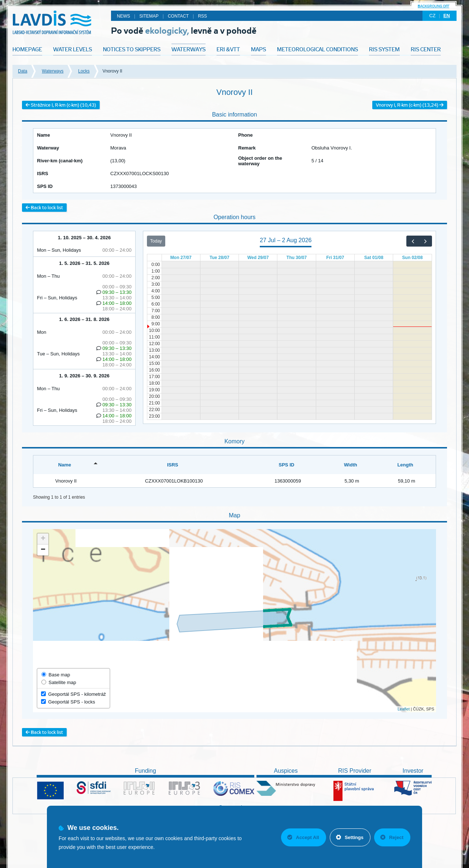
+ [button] (43, 539)
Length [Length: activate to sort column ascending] (405, 465)
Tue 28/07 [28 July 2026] (219, 258)
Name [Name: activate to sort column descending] (65, 465)
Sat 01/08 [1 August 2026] (374, 258)
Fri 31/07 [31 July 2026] (335, 258)
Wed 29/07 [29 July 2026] (258, 258)
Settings (350, 837)
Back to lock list (44, 208)
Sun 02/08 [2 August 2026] (413, 258)
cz (432, 16)
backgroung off (433, 6)
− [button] (43, 550)
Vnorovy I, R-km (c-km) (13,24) (410, 105)
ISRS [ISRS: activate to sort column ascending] (173, 465)
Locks (84, 71)
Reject (392, 837)
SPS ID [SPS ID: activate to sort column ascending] (287, 465)
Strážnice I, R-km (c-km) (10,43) (61, 105)
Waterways (53, 71)
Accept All (303, 837)
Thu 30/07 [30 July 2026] (297, 258)
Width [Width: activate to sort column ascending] (351, 465)
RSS (202, 16)
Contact (178, 16)
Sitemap (149, 16)
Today (156, 241)
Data (23, 71)
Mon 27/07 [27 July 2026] (181, 258)
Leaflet (404, 709)
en (447, 16)
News (123, 16)
